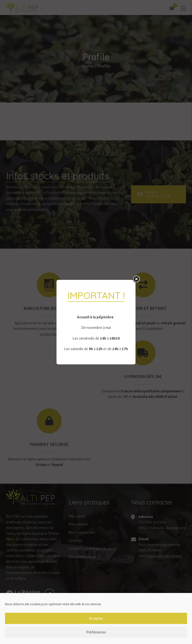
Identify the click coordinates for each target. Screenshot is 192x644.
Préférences (96, 635)
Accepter (96, 622)
